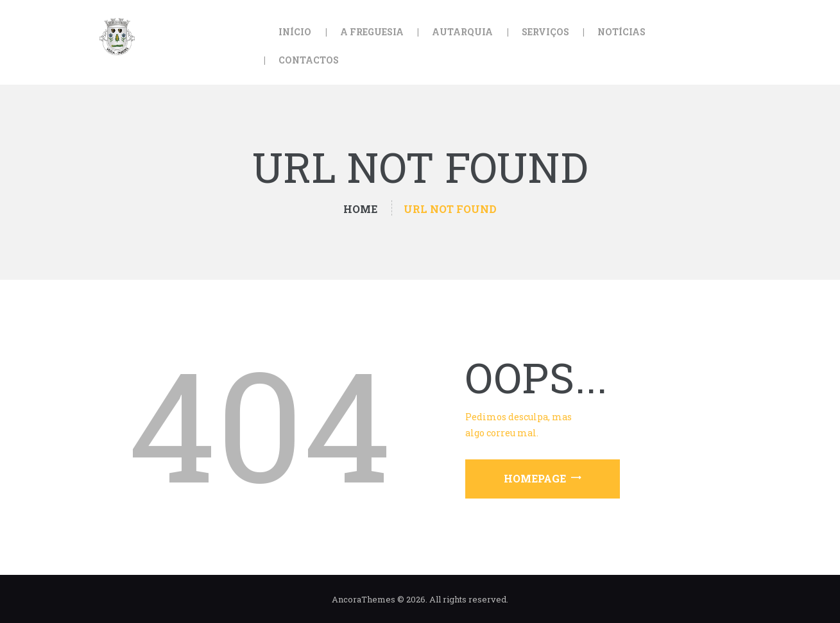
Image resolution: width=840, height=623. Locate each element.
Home (360, 209)
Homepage (535, 478)
